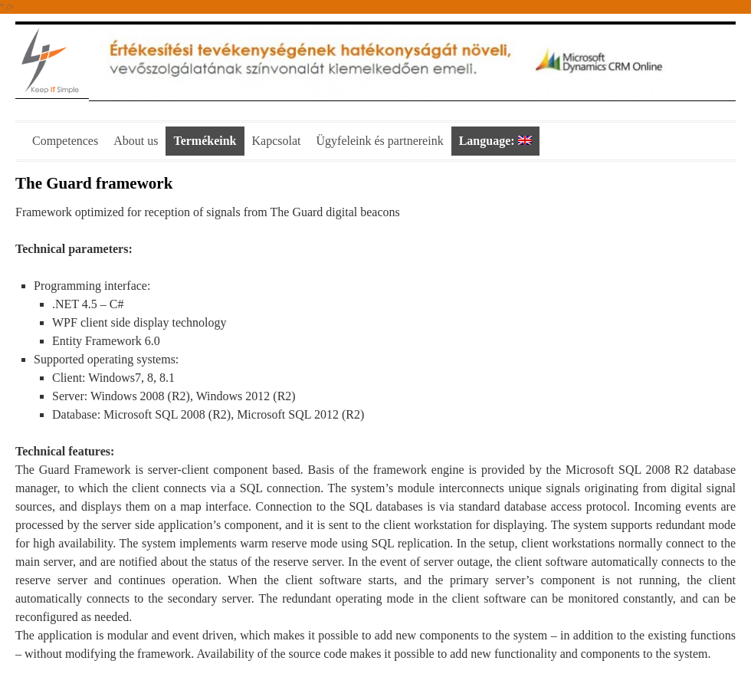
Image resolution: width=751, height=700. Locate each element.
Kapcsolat (277, 141)
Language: (495, 141)
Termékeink (205, 141)
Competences (65, 141)
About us (136, 141)
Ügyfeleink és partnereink (380, 141)
